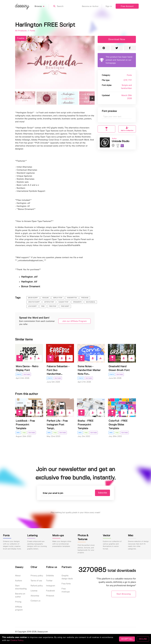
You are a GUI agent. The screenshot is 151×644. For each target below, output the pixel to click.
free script (65, 306)
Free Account (127, 6)
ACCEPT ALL (127, 639)
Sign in (109, 6)
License (34, 591)
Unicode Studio (120, 141)
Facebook (50, 591)
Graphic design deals (67, 577)
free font (53, 306)
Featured (27, 374)
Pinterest (50, 596)
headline (45, 298)
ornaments (77, 302)
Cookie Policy (17, 640)
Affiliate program (19, 608)
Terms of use (36, 581)
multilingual (91, 302)
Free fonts (66, 584)
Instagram (51, 586)
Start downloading (21, 587)
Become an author (20, 595)
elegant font (63, 302)
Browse (42, 6)
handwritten (72, 298)
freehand (85, 298)
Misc (18, 433)
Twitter (49, 581)
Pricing (18, 602)
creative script (34, 302)
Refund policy (37, 586)
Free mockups (66, 590)
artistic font (49, 302)
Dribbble (50, 576)
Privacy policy (37, 576)
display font (58, 298)
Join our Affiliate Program (73, 321)
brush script (33, 298)
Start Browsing (124, 594)
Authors (19, 581)
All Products (21, 31)
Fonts (32, 31)
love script (32, 306)
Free (24, 433)
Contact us (35, 601)
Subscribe (101, 493)
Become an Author (92, 6)
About (18, 576)
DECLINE (143, 639)
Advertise (35, 596)
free (43, 306)
